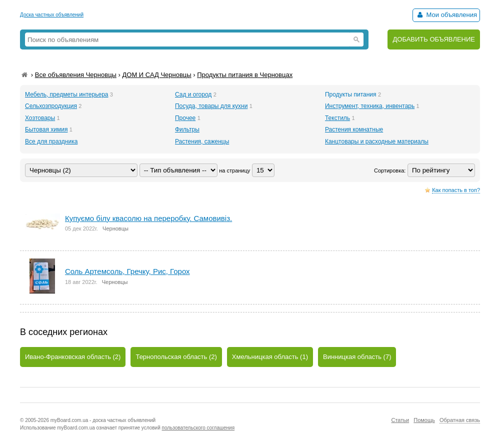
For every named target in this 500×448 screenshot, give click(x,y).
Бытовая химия (46, 129)
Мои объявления (446, 15)
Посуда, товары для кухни (211, 106)
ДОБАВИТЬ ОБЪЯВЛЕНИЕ (434, 39)
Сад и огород (193, 94)
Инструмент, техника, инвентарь (370, 106)
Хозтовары (40, 118)
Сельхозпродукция (51, 106)
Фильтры (187, 129)
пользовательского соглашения (198, 428)
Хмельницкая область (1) (270, 357)
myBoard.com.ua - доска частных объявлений (103, 420)
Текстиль (337, 118)
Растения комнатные (354, 129)
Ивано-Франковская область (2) (73, 357)
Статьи (400, 420)
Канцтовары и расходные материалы (377, 141)
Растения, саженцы (202, 141)
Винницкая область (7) (357, 357)
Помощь (424, 420)
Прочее (185, 118)
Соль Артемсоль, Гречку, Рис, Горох (127, 271)
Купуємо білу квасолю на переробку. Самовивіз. (148, 218)
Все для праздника (51, 141)
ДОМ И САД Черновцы (156, 75)
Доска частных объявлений (52, 15)
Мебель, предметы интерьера (66, 94)
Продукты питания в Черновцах (245, 75)
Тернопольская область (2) (176, 357)
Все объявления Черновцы (76, 75)
